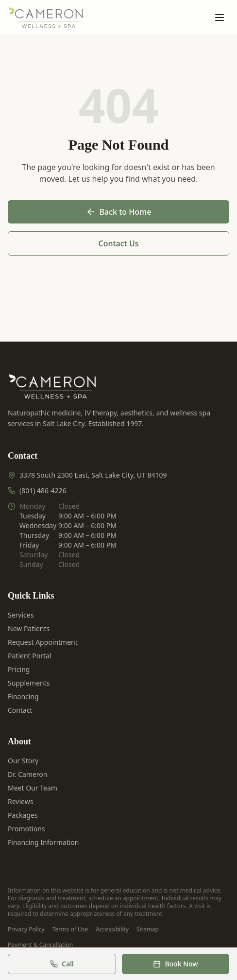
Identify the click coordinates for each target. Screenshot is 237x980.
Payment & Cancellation (40, 945)
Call (62, 964)
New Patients (29, 628)
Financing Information (43, 842)
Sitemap (148, 929)
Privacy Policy (26, 929)
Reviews (20, 801)
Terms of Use (70, 929)
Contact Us (119, 243)
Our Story (23, 761)
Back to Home (119, 212)
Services (21, 615)
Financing (23, 696)
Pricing (19, 669)
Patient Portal (29, 656)
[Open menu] (220, 17)
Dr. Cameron (27, 774)
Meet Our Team (33, 788)
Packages (23, 815)
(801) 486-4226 (43, 490)
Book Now (175, 964)
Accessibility (112, 929)
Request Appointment (43, 642)
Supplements (29, 683)
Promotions (26, 829)
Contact (20, 710)
